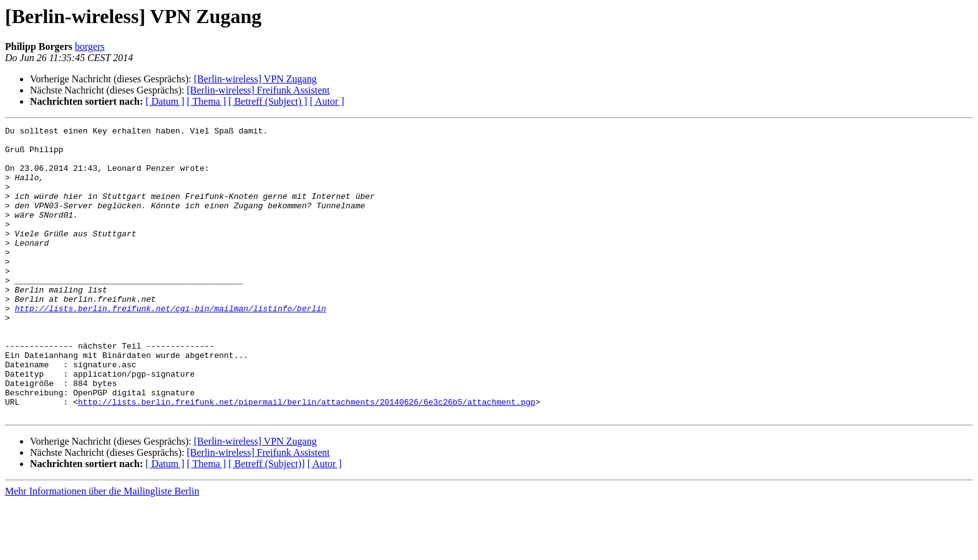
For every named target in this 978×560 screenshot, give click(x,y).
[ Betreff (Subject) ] (268, 101)
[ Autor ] (327, 101)
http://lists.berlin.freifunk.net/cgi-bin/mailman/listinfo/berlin (171, 345)
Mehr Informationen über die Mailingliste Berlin (102, 549)
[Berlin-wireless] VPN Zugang (255, 79)
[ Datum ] (165, 101)
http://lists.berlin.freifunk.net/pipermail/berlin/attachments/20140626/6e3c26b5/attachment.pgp (307, 458)
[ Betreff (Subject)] (266, 522)
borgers (90, 46)
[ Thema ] (207, 101)
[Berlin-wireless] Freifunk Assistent (258, 90)
